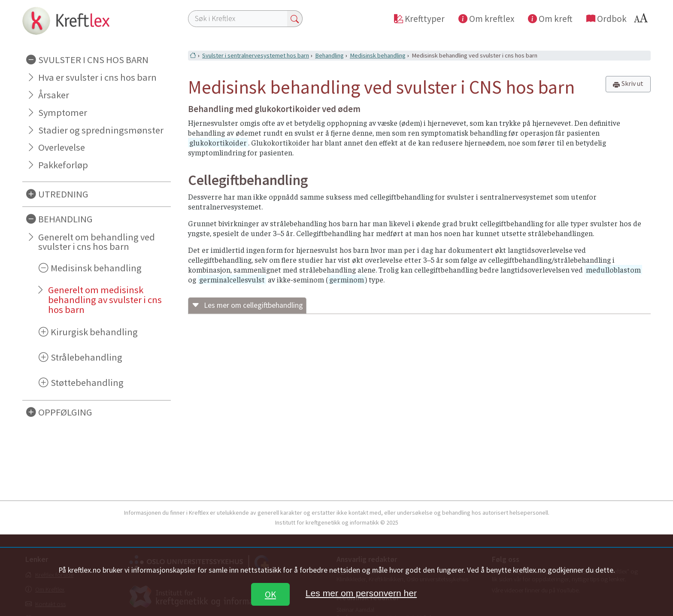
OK (270, 594)
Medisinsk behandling (96, 268)
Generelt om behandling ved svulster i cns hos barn (97, 242)
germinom (347, 279)
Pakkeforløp (63, 165)
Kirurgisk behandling (94, 332)
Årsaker (54, 95)
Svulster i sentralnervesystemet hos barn (256, 55)
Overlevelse (62, 147)
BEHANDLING (65, 219)
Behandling (329, 55)
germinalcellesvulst (232, 279)
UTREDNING (63, 194)
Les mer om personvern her (361, 593)
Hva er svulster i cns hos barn (97, 77)
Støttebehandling (87, 382)
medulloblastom (613, 270)
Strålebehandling (86, 357)
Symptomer (63, 112)
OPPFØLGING (65, 412)
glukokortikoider (218, 143)
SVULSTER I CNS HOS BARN (93, 60)
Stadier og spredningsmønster (101, 130)
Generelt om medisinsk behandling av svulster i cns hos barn (105, 300)
